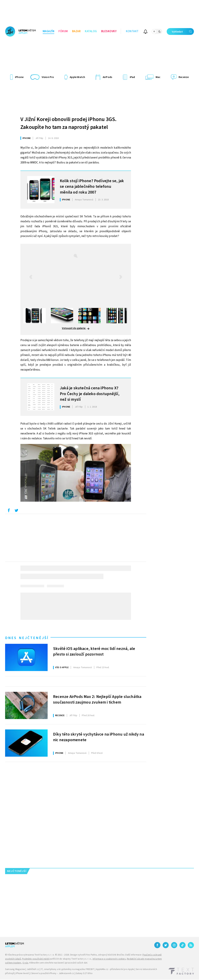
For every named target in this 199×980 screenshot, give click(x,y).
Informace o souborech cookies (109, 959)
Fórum (63, 31)
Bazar (76, 31)
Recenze (60, 715)
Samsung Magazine (15, 969)
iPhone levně (22, 973)
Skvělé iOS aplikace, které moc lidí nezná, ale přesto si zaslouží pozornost (94, 652)
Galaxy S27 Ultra (84, 973)
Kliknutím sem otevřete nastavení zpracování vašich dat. (59, 963)
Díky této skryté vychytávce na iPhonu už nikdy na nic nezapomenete (99, 737)
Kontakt (132, 31)
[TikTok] (183, 945)
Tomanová (84, 200)
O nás (25, 963)
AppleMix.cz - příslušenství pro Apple (115, 969)
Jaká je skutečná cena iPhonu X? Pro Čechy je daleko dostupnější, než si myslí (90, 393)
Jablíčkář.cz (33, 969)
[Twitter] (166, 945)
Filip (39, 138)
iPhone (27, 138)
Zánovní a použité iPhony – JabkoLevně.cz (52, 973)
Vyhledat (183, 31)
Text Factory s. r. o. (44, 955)
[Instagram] (174, 945)
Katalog (91, 31)
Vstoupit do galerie (76, 328)
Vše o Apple (62, 667)
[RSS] (191, 945)
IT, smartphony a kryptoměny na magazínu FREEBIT (68, 969)
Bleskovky (109, 31)
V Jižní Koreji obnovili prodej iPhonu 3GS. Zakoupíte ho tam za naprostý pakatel (68, 123)
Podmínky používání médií (36, 959)
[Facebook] (157, 945)
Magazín (49, 31)
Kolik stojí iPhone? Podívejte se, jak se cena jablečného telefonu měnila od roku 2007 (92, 186)
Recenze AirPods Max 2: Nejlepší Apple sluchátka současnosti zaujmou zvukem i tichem (97, 700)
